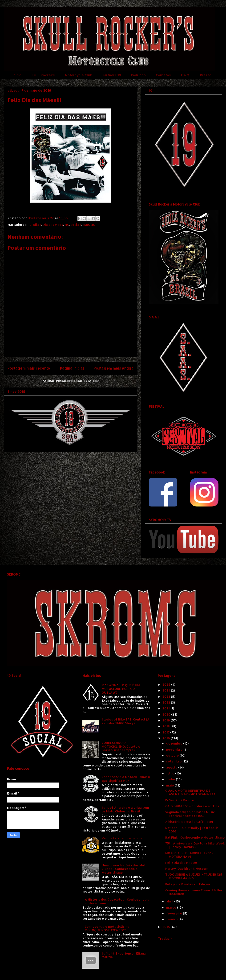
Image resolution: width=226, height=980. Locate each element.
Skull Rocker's (43, 75)
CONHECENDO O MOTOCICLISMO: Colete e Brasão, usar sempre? (121, 746)
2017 (166, 732)
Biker (37, 225)
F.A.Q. (186, 75)
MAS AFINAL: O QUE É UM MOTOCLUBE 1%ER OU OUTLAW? (121, 689)
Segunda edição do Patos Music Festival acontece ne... (190, 814)
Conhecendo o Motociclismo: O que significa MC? (126, 779)
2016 (167, 738)
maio (170, 785)
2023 (167, 696)
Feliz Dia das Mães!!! (181, 863)
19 (30, 225)
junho (171, 779)
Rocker (76, 225)
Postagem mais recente (29, 368)
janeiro (172, 919)
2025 (167, 684)
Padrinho (138, 75)
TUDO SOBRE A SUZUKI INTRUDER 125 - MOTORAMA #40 (195, 876)
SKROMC (89, 225)
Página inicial (72, 368)
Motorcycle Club (79, 75)
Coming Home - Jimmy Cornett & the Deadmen (194, 892)
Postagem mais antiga (114, 368)
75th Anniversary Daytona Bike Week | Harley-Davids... (195, 845)
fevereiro (175, 913)
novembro (175, 749)
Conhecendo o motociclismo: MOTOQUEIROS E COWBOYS (108, 928)
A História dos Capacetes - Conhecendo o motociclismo (117, 901)
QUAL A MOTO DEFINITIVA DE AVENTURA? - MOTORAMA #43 (190, 792)
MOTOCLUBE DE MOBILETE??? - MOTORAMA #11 (189, 855)
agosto (172, 767)
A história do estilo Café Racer (189, 822)
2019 (167, 720)
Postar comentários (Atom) (77, 381)
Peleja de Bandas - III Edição (188, 884)
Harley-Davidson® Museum (187, 869)
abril (170, 901)
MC (67, 225)
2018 (166, 726)
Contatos (163, 75)
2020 (167, 714)
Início (17, 75)
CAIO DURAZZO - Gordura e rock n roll (195, 806)
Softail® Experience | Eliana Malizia (124, 955)
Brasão (206, 75)
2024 (167, 690)
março (172, 907)
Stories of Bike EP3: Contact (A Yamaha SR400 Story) (126, 721)
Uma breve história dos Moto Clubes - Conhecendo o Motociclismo (125, 869)
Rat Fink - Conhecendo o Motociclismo (195, 837)
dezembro (175, 743)
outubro (173, 755)
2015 (167, 927)
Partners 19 (112, 75)
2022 (167, 702)
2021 (166, 708)
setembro (174, 761)
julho (171, 773)
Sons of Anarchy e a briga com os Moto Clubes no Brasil (125, 809)
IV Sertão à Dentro (180, 800)
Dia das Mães (53, 225)
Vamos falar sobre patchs (122, 838)
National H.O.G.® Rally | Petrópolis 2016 (192, 830)
